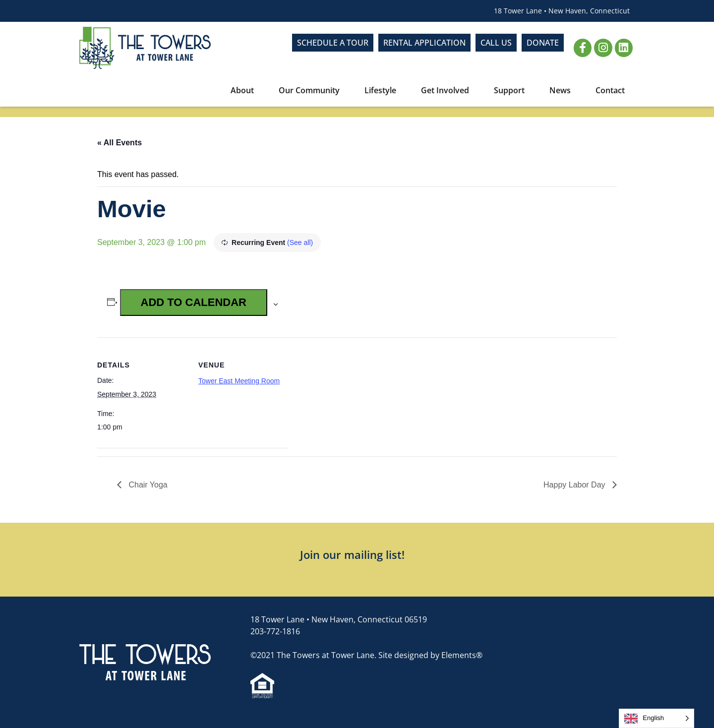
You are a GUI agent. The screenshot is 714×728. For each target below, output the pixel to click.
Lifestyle (383, 90)
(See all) (300, 243)
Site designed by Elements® (430, 655)
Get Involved (447, 90)
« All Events (119, 143)
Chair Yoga (147, 485)
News (563, 90)
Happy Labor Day (575, 485)
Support (512, 90)
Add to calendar (194, 302)
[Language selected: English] (656, 718)
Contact (610, 90)
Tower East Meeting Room (239, 381)
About (245, 90)
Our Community (312, 90)
